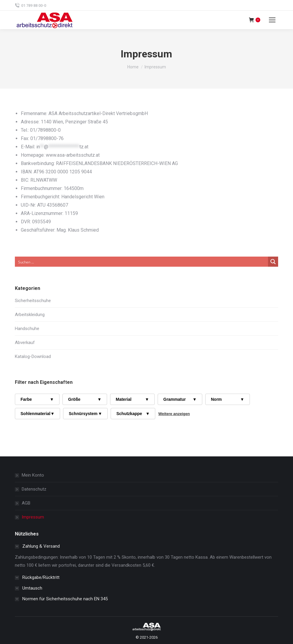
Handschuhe (27, 329)
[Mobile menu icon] (272, 20)
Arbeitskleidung (30, 315)
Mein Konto (33, 475)
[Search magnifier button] (273, 262)
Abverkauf (25, 343)
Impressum (33, 517)
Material (132, 399)
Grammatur (180, 399)
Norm (228, 399)
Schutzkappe (133, 414)
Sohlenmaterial (37, 414)
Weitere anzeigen (174, 414)
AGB (26, 503)
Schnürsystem (85, 414)
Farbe (37, 399)
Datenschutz (34, 489)
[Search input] (142, 262)
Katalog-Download (33, 356)
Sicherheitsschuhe (33, 301)
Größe (85, 399)
